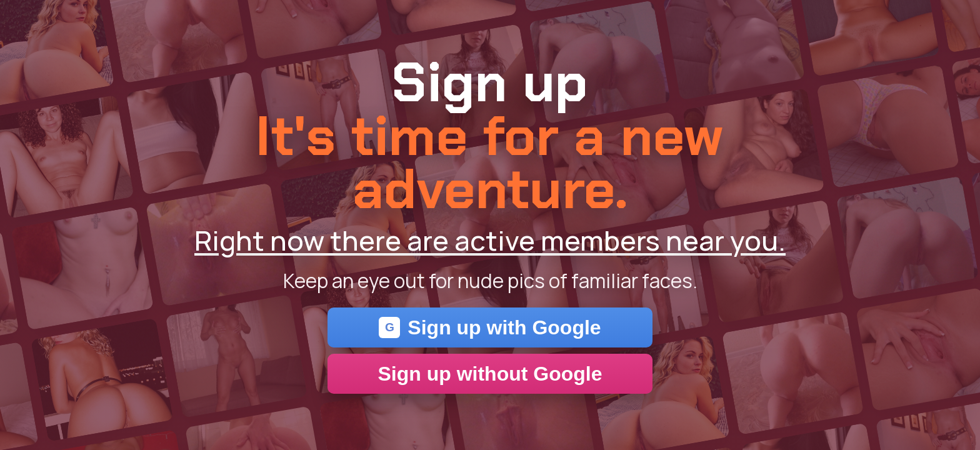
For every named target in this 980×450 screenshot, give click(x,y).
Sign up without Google (490, 374)
